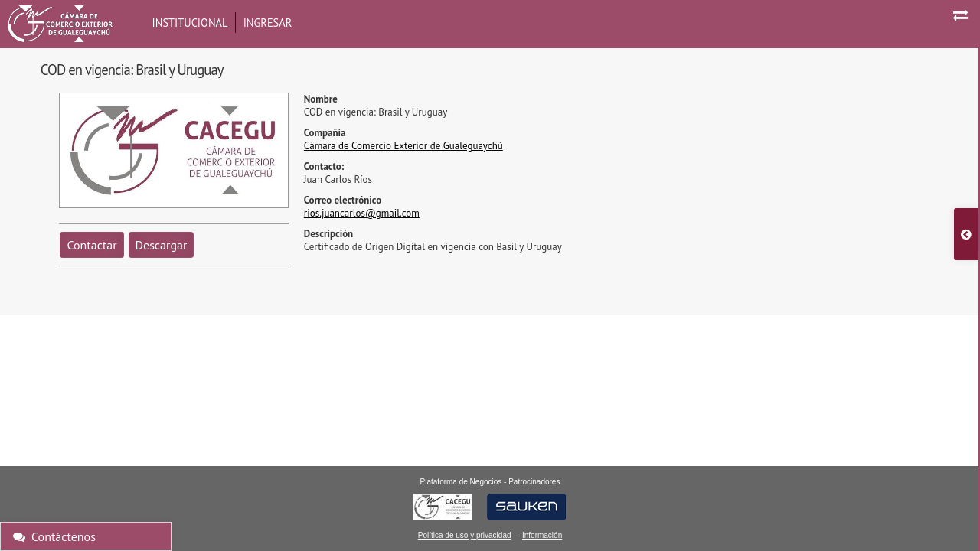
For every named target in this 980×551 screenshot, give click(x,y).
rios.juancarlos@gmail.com (362, 213)
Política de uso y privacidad (465, 535)
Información (542, 535)
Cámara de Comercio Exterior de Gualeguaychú (403, 146)
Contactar (91, 245)
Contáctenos (54, 536)
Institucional (190, 23)
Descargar (162, 245)
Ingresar (268, 23)
